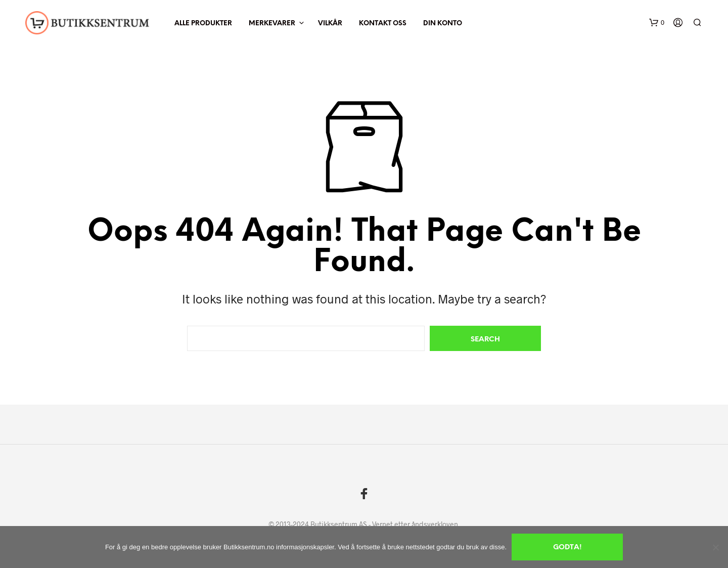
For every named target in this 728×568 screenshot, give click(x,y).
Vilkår (330, 24)
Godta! (567, 548)
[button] (657, 23)
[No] (715, 547)
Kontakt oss (383, 24)
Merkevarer (272, 24)
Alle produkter (203, 24)
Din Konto (443, 24)
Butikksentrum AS (339, 525)
